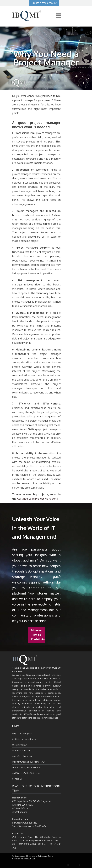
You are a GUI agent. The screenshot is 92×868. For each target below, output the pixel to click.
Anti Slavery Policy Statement (26, 773)
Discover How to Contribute (38, 635)
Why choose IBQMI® (22, 733)
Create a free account (44, 3)
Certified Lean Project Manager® (38, 499)
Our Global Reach (21, 750)
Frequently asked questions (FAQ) (29, 762)
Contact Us (17, 779)
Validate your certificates (24, 739)
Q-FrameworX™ (20, 745)
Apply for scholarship (22, 756)
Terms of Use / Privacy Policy (26, 767)
